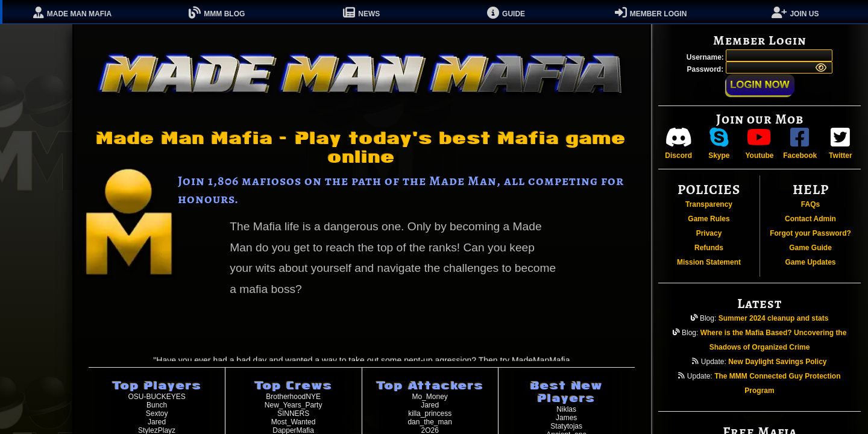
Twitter (840, 143)
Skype (719, 143)
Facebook (800, 143)
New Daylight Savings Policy (777, 362)
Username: (706, 57)
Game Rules (709, 219)
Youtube (759, 143)
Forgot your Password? (810, 233)
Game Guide (810, 248)
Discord (678, 143)
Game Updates (810, 262)
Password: (706, 69)
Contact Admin (810, 219)
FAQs (810, 204)
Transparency (709, 204)
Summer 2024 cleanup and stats (774, 318)
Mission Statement (709, 262)
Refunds (709, 248)
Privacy (709, 233)
